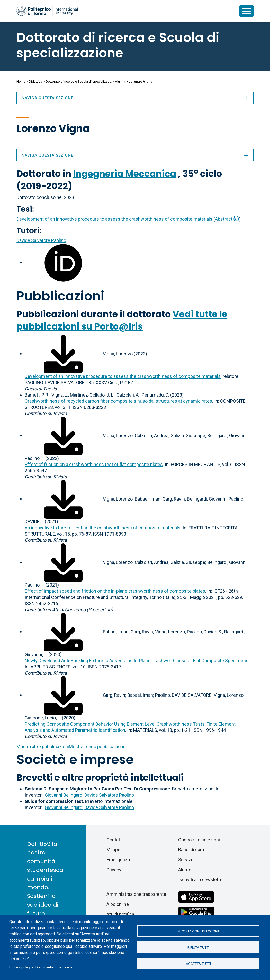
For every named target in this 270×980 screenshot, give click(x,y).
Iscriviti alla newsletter (201, 879)
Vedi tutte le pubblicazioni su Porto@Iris (122, 320)
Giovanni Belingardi (64, 795)
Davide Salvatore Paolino (41, 240)
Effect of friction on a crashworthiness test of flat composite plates (94, 464)
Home (21, 81)
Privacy (114, 870)
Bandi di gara (191, 850)
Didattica (35, 81)
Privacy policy (20, 967)
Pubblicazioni (60, 296)
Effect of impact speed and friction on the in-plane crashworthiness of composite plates (115, 591)
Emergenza (118, 860)
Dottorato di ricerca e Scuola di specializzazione (118, 45)
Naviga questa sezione (135, 155)
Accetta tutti (198, 964)
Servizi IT (188, 860)
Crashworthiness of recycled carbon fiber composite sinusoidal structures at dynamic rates (118, 401)
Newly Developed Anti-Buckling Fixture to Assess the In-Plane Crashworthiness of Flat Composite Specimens (137, 661)
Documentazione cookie (54, 967)
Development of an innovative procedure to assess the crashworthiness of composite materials (114, 219)
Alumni (120, 81)
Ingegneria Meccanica (125, 174)
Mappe (113, 850)
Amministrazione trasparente (136, 894)
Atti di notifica (120, 914)
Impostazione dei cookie (198, 931)
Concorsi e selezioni (199, 840)
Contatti (115, 840)
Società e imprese (75, 760)
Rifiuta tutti (198, 947)
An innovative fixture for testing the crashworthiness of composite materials (103, 528)
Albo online (118, 904)
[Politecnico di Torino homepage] (47, 11)
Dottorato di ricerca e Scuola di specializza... (79, 81)
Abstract (224, 219)
